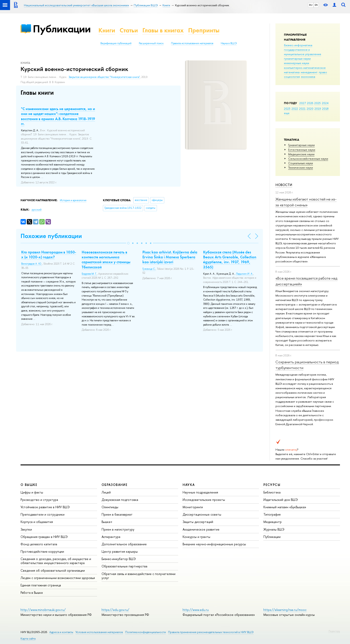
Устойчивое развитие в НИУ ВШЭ (45, 507)
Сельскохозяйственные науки (308, 159)
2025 (318, 103)
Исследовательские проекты (204, 500)
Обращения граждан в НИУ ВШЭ (44, 537)
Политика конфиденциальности (146, 632)
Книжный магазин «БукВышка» (285, 507)
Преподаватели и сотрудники (43, 514)
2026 (310, 103)
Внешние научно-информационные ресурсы (214, 544)
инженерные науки (297, 63)
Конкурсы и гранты (196, 537)
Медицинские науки (301, 154)
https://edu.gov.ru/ (115, 610)
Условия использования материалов (99, 632)
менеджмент (309, 72)
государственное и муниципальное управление (303, 52)
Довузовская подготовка (120, 500)
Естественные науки (302, 150)
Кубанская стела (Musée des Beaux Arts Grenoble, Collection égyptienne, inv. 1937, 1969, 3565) (230, 259)
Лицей (106, 492)
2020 (310, 109)
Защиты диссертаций (198, 522)
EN (316, 5)
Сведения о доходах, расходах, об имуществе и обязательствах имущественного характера (56, 561)
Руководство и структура (39, 500)
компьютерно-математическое (305, 68)
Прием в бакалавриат (117, 514)
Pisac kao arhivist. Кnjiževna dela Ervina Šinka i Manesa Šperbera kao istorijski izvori (170, 257)
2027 (303, 103)
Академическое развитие (201, 529)
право (323, 72)
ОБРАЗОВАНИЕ (115, 485)
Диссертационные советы (202, 514)
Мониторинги (193, 507)
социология (292, 77)
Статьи (129, 30)
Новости (284, 185)
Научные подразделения (200, 492)
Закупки (26, 529)
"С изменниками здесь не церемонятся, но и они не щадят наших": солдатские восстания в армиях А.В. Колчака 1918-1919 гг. (58, 116)
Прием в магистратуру (118, 529)
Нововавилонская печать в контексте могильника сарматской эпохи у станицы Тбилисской (106, 259)
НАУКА (189, 485)
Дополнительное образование (124, 544)
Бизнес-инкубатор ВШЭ (119, 559)
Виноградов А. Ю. (32, 264)
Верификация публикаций (116, 43)
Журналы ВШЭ (274, 529)
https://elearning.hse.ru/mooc (285, 610)
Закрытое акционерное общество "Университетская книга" (104, 77)
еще (287, 113)
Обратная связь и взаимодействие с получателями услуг (139, 576)
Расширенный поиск (151, 43)
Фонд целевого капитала (39, 544)
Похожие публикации (51, 236)
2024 (325, 103)
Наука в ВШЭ (229, 43)
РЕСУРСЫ (272, 485)
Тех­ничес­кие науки (301, 167)
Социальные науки (301, 163)
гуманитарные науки (297, 59)
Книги (107, 30)
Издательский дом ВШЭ (281, 500)
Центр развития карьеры (120, 551)
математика (292, 72)
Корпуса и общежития (37, 522)
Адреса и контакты (61, 632)
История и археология (73, 200)
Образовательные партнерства (124, 566)
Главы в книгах (163, 30)
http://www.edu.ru (196, 610)
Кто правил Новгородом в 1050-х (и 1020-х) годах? (49, 255)
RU (311, 5)
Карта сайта (28, 639)
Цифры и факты (32, 492)
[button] (128, 243)
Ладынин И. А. (245, 274)
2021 (302, 109)
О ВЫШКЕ (29, 485)
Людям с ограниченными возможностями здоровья (58, 578)
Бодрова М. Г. (89, 274)
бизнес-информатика (298, 45)
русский (37, 210)
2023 (287, 109)
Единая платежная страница (41, 585)
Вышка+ (107, 522)
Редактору (334, 631)
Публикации (62, 29)
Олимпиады (110, 507)
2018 (325, 109)
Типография (272, 514)
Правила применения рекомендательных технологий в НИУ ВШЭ (211, 632)
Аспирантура (111, 537)
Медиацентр (273, 522)
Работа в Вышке (32, 593)
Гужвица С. (149, 269)
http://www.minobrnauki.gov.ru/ (43, 610)
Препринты (204, 30)
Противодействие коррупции (42, 551)
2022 (295, 109)
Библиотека (272, 492)
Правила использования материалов (192, 43)
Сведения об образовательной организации (53, 570)
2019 (318, 109)
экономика (308, 77)
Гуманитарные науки (301, 145)
